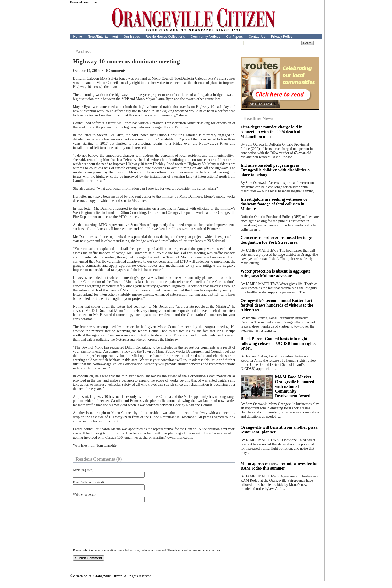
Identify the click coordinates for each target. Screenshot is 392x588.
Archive (84, 51)
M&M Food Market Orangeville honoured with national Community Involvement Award (295, 386)
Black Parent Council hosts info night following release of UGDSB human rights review (278, 343)
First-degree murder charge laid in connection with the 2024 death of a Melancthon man (272, 132)
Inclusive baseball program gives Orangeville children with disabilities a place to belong (275, 170)
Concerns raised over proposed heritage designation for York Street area (276, 240)
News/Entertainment (103, 37)
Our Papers (234, 37)
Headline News (258, 118)
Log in (95, 2)
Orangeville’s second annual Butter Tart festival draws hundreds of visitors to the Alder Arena (277, 305)
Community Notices (205, 37)
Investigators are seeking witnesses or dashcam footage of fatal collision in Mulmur (274, 204)
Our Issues (132, 37)
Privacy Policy (282, 37)
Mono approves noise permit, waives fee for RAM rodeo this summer (279, 466)
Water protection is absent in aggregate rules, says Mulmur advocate (276, 273)
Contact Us (257, 37)
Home (78, 37)
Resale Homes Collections (165, 37)
